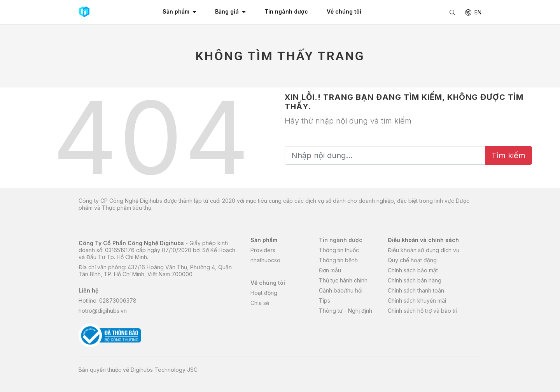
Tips (325, 301)
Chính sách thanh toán (416, 290)
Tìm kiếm (508, 155)
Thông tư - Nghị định (346, 311)
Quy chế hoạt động (412, 260)
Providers (263, 250)
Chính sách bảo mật (413, 270)
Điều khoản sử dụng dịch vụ (423, 250)
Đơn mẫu (330, 270)
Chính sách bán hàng (415, 280)
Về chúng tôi (268, 283)
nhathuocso (265, 260)
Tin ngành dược (341, 240)
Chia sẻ (260, 303)
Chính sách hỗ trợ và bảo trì (423, 311)
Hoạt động (264, 293)
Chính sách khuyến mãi (417, 301)
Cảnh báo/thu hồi (341, 290)
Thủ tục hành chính (343, 280)
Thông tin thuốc (339, 250)
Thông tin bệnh (338, 260)
